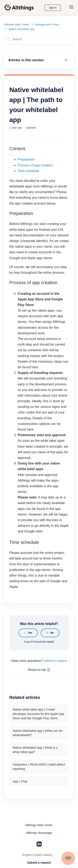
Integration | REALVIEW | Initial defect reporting (39, 767)
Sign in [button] (53, 8)
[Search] (39, 39)
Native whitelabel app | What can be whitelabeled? (38, 733)
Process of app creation (35, 165)
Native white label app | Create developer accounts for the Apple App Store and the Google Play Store (39, 714)
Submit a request (55, 661)
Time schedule (28, 171)
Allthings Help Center (17, 24)
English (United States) (39, 855)
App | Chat (20, 781)
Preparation (26, 159)
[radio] (28, 633)
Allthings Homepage (39, 833)
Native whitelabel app (22, 29)
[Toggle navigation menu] (71, 8)
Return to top (39, 670)
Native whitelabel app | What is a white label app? (35, 750)
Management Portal (47, 24)
